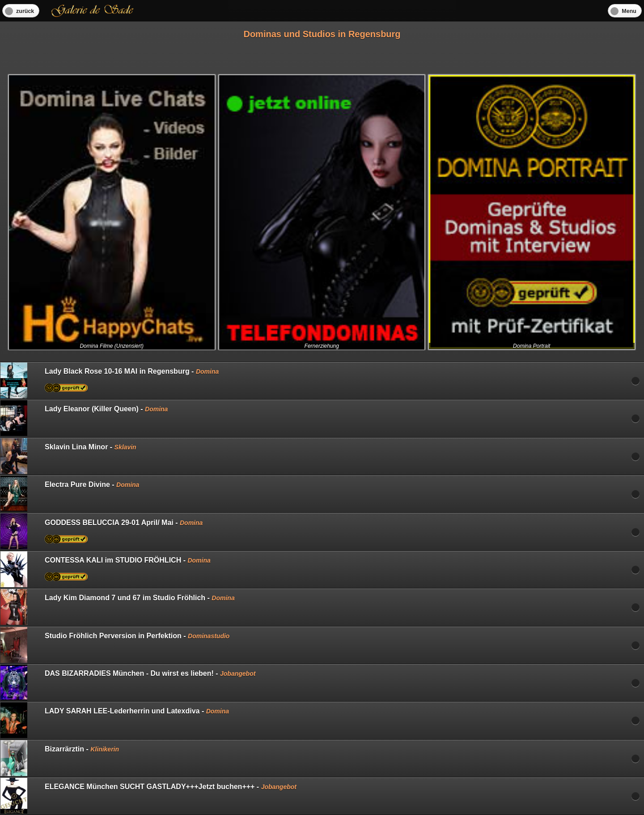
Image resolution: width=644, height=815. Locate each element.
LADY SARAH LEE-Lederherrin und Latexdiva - (115, 720)
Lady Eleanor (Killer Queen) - (84, 418)
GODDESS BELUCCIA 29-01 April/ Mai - (102, 531)
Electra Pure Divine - (70, 494)
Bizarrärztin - (60, 758)
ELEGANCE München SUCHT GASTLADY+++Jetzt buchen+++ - (148, 796)
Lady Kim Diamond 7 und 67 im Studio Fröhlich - (118, 607)
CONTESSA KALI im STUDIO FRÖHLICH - (106, 569)
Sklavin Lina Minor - (68, 456)
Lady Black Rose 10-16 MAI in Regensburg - (110, 380)
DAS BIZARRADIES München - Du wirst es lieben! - (128, 683)
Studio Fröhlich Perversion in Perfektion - (115, 645)
